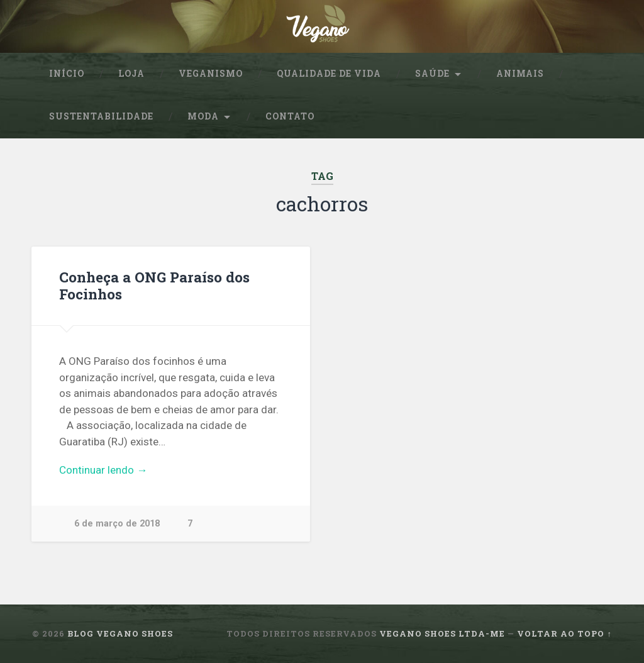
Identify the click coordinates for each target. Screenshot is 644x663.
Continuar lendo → (103, 470)
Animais (520, 74)
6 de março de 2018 (117, 524)
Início (67, 74)
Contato (290, 116)
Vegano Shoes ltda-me (442, 633)
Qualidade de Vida (329, 74)
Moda (203, 116)
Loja (131, 74)
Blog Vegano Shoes (120, 633)
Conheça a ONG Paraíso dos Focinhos (154, 285)
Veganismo (211, 74)
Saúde (432, 74)
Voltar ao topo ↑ (564, 633)
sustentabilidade (101, 116)
